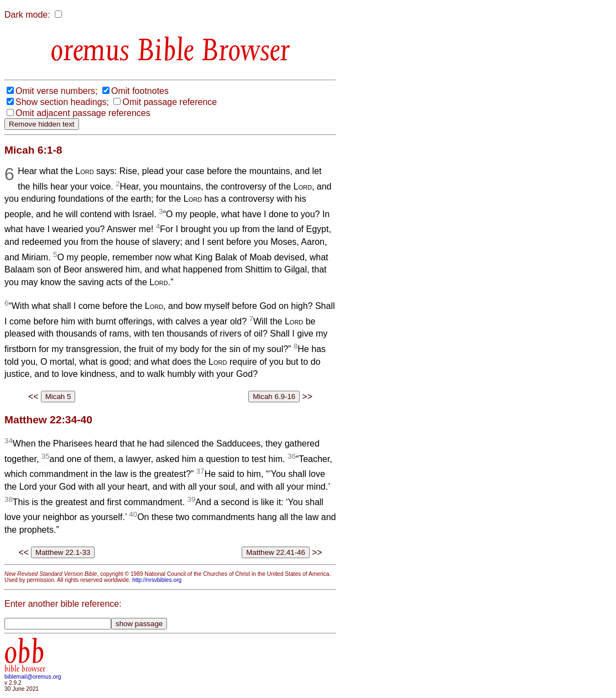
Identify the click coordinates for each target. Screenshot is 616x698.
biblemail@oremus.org (33, 677)
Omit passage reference (169, 102)
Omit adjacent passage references (83, 113)
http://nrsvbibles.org (157, 580)
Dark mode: (27, 15)
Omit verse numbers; (56, 91)
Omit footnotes (140, 91)
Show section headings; (62, 102)
